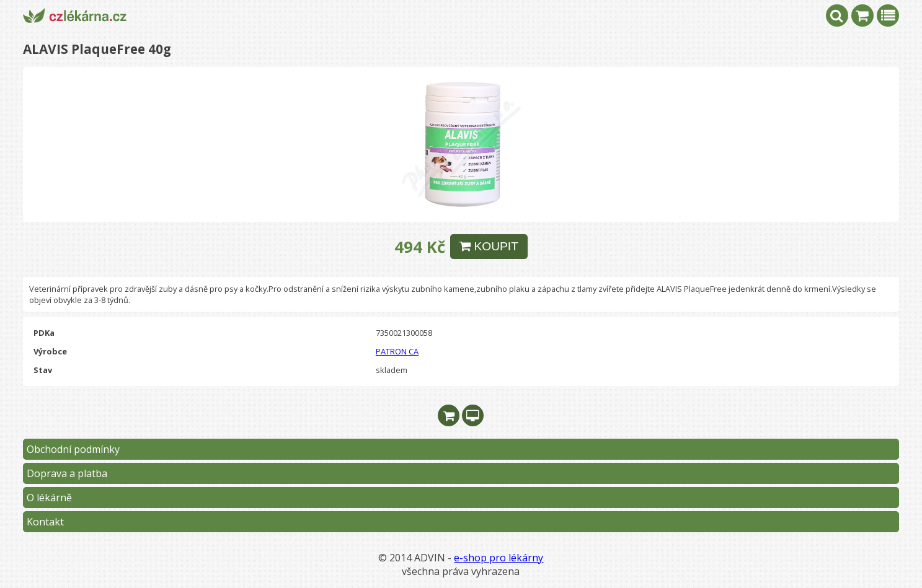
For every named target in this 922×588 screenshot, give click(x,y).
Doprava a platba (67, 473)
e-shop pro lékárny (499, 558)
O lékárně (49, 498)
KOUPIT (489, 246)
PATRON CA (397, 351)
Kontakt (45, 522)
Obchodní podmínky (73, 449)
